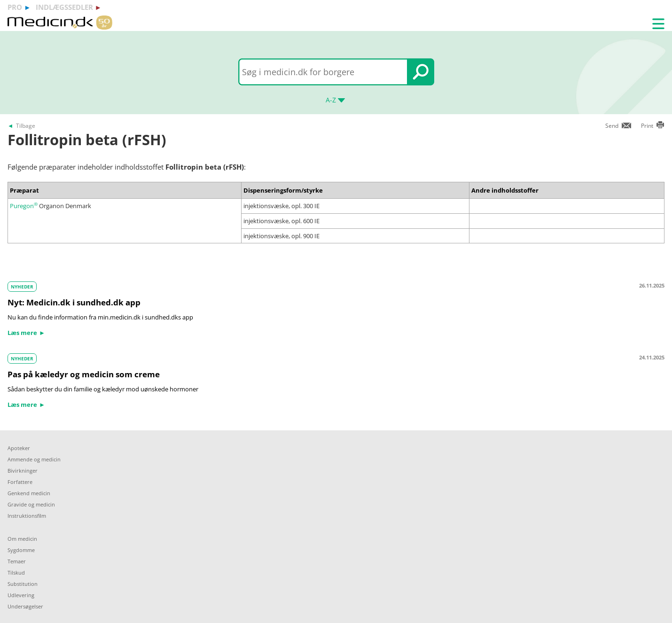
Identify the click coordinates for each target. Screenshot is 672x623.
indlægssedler (64, 7)
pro (15, 7)
